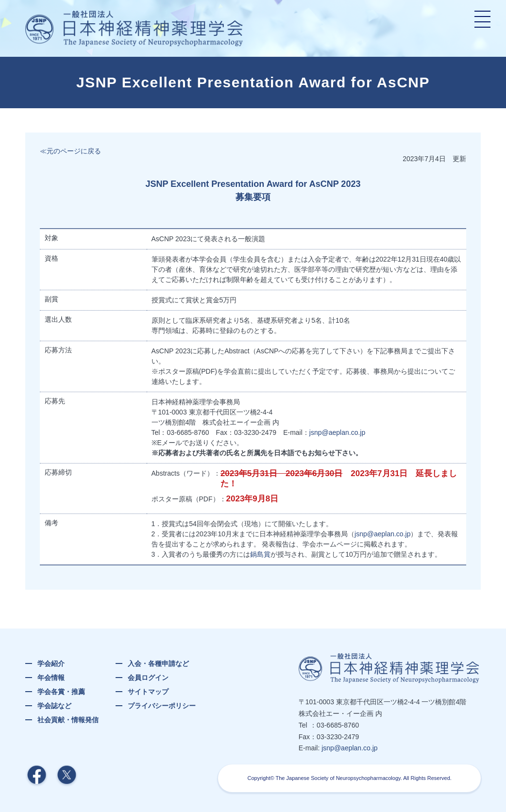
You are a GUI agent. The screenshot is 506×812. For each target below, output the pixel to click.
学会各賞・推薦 (61, 692)
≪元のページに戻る (70, 151)
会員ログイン (148, 678)
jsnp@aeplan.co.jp (337, 432)
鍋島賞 (260, 554)
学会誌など (54, 706)
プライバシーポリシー (162, 706)
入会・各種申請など (158, 663)
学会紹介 (51, 663)
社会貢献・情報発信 (68, 720)
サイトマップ (148, 692)
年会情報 (51, 678)
